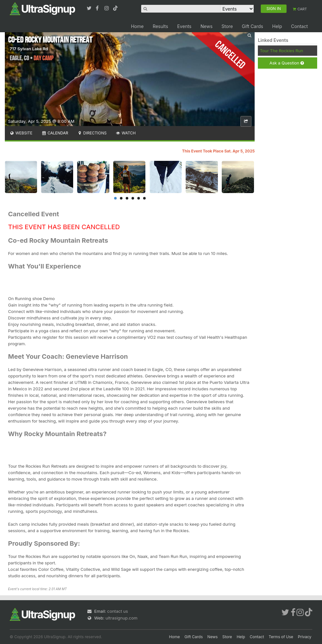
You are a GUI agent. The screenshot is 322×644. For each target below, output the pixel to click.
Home (137, 26)
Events (184, 26)
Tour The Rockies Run (281, 51)
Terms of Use (281, 637)
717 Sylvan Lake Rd (29, 49)
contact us (117, 611)
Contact (299, 26)
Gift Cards (252, 26)
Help (277, 26)
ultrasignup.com (121, 618)
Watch (126, 133)
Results (161, 26)
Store (227, 26)
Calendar (55, 133)
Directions (92, 133)
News (206, 26)
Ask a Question (287, 63)
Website (21, 133)
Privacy (305, 637)
